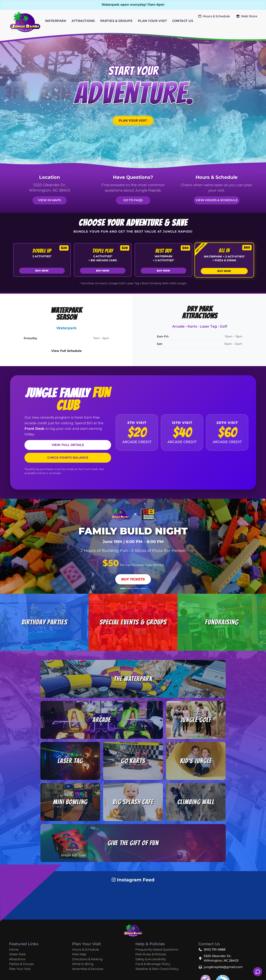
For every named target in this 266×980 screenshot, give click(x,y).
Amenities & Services (88, 969)
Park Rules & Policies (151, 954)
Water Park (17, 954)
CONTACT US (183, 21)
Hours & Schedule (214, 16)
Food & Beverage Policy (153, 964)
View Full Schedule (66, 351)
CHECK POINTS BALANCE (68, 458)
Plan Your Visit (20, 969)
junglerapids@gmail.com (223, 967)
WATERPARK (56, 21)
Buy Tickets (133, 579)
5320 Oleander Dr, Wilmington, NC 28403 (221, 958)
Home (14, 950)
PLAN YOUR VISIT (152, 21)
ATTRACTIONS (83, 21)
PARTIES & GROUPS (116, 21)
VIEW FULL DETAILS (68, 445)
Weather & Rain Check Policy (157, 969)
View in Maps (49, 200)
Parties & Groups (21, 964)
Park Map (79, 954)
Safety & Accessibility (151, 959)
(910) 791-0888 (215, 950)
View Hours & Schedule (217, 200)
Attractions (17, 959)
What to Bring (83, 964)
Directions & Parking (87, 959)
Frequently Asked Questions (157, 950)
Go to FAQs (133, 200)
